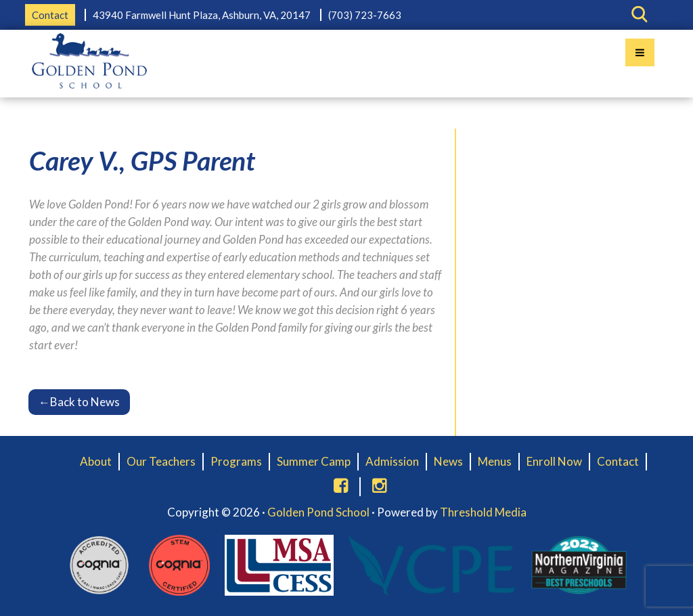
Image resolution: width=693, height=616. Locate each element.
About (96, 461)
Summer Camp (314, 461)
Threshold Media (483, 512)
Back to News (79, 402)
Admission (392, 461)
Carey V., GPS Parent (142, 160)
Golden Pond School (318, 512)
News (448, 461)
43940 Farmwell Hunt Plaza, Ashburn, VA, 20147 (202, 15)
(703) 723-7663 (365, 15)
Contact (50, 15)
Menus (495, 461)
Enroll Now (554, 461)
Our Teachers (161, 461)
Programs (236, 461)
